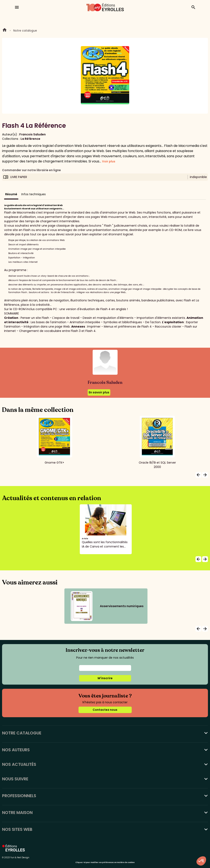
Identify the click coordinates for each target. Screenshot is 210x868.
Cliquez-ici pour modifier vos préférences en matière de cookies (105, 862)
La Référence (30, 139)
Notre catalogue (25, 31)
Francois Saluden (33, 134)
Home (5, 31)
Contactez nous (105, 710)
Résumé (11, 194)
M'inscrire (105, 678)
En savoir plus (99, 392)
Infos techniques (34, 194)
